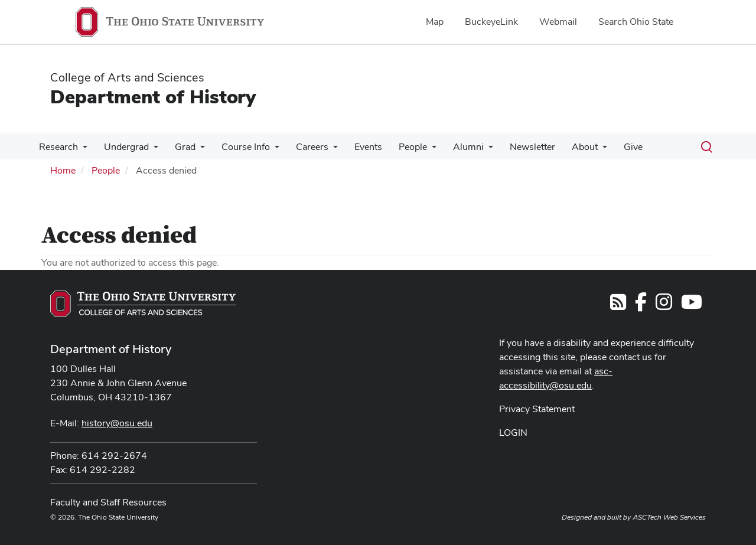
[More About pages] (580, 150)
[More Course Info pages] (266, 150)
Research (57, 147)
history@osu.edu (117, 423)
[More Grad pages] (194, 150)
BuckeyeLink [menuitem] (491, 22)
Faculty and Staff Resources (108, 502)
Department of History (153, 97)
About (562, 147)
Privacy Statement (537, 409)
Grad (179, 147)
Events (355, 147)
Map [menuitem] (435, 22)
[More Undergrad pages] (150, 150)
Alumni (451, 147)
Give (608, 147)
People (397, 147)
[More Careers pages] (322, 150)
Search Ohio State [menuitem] (636, 22)
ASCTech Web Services (669, 517)
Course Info (237, 147)
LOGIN (513, 433)
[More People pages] (416, 150)
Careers (302, 147)
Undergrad (123, 147)
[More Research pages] (82, 150)
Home (63, 170)
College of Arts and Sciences (127, 77)
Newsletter (512, 147)
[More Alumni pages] (471, 150)
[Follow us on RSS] (618, 306)
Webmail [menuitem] (558, 22)
